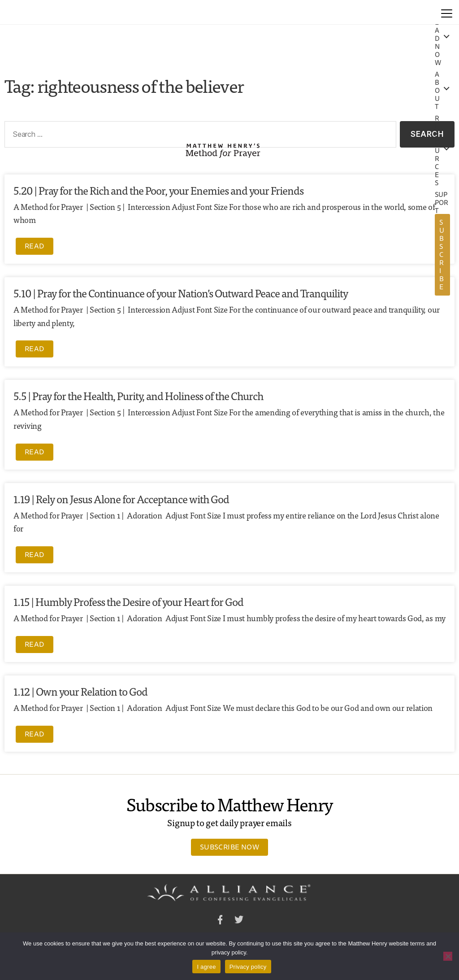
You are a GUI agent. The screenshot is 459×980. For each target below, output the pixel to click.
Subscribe (442, 255)
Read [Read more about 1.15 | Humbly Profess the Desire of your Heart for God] (35, 644)
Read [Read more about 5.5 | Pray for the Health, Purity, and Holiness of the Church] (35, 452)
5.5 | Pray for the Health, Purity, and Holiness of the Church (138, 395)
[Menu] (447, 12)
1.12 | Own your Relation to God (80, 691)
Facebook (220, 921)
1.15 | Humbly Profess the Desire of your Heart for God (128, 601)
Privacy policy (248, 967)
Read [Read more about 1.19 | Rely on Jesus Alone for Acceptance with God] (35, 554)
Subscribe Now (229, 847)
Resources (437, 151)
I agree (206, 967)
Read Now (438, 39)
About (437, 91)
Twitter (239, 921)
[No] (448, 956)
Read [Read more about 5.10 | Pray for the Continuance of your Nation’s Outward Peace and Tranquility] (35, 348)
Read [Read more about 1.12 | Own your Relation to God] (35, 734)
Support (442, 203)
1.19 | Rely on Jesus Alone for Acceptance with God (121, 499)
